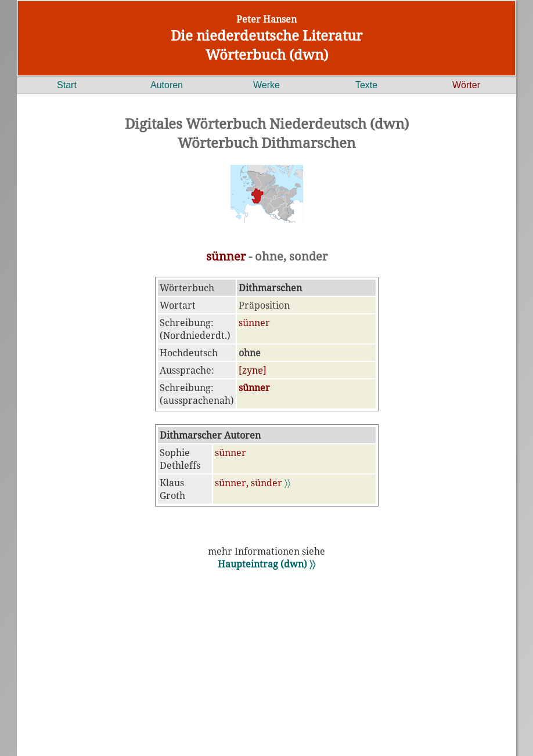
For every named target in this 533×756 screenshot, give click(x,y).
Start (67, 85)
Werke (266, 85)
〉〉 (287, 483)
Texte (366, 85)
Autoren (167, 85)
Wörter (466, 85)
